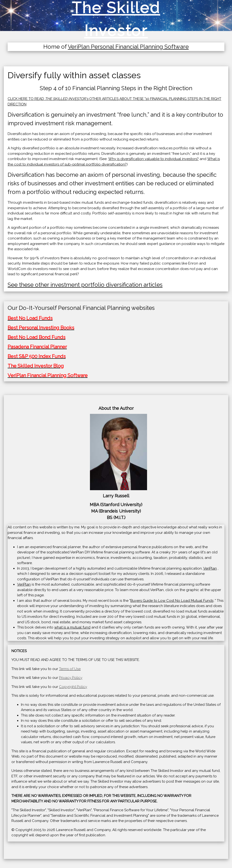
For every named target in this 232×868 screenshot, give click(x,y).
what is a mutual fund (72, 627)
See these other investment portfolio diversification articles (85, 285)
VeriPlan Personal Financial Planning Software (128, 47)
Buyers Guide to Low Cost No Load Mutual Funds (172, 601)
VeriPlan (210, 568)
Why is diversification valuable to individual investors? (153, 159)
